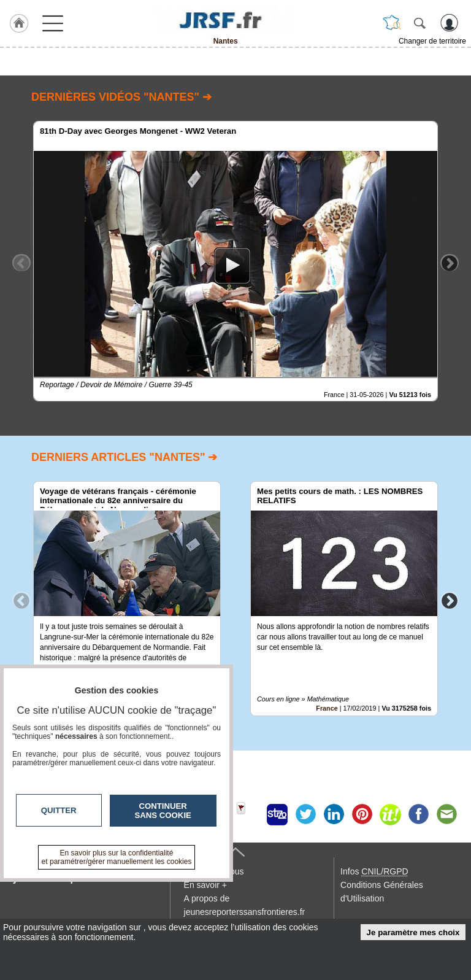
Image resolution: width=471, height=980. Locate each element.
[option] (235, 261)
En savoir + (205, 885)
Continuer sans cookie (163, 811)
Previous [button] (21, 263)
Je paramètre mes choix (413, 932)
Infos (374, 871)
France (327, 708)
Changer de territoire (432, 41)
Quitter (59, 810)
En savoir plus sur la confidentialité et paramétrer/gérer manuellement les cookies (117, 857)
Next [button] (450, 263)
